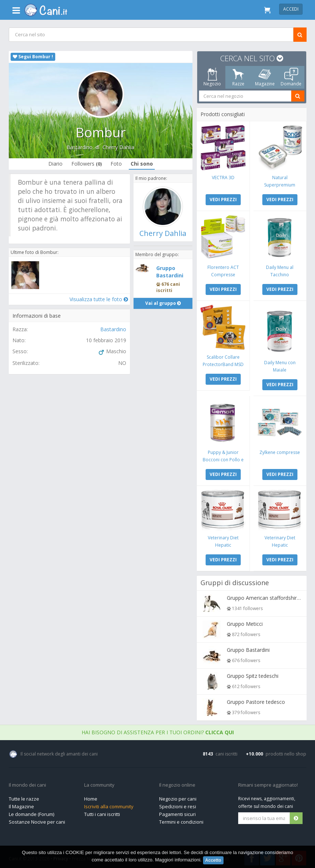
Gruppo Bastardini (170, 272)
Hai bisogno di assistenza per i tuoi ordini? (158, 730)
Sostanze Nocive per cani (37, 820)
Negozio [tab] (212, 77)
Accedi (291, 9)
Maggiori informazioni (178, 860)
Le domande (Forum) (31, 812)
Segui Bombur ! (33, 57)
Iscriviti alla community (109, 805)
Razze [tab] (238, 77)
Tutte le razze (24, 797)
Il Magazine (21, 805)
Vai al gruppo (163, 303)
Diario (55, 164)
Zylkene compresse (279, 451)
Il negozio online (177, 783)
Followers (86, 164)
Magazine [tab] (265, 77)
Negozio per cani (178, 797)
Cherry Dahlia (118, 147)
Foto (116, 164)
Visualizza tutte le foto (98, 299)
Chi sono (141, 164)
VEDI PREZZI (223, 199)
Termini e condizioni (181, 820)
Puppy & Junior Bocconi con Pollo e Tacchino (223, 458)
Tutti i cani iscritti (102, 812)
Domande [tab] (291, 77)
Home (91, 797)
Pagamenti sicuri (177, 812)
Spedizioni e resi (178, 805)
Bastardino (80, 147)
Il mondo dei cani (27, 783)
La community (99, 783)
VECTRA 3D (223, 177)
